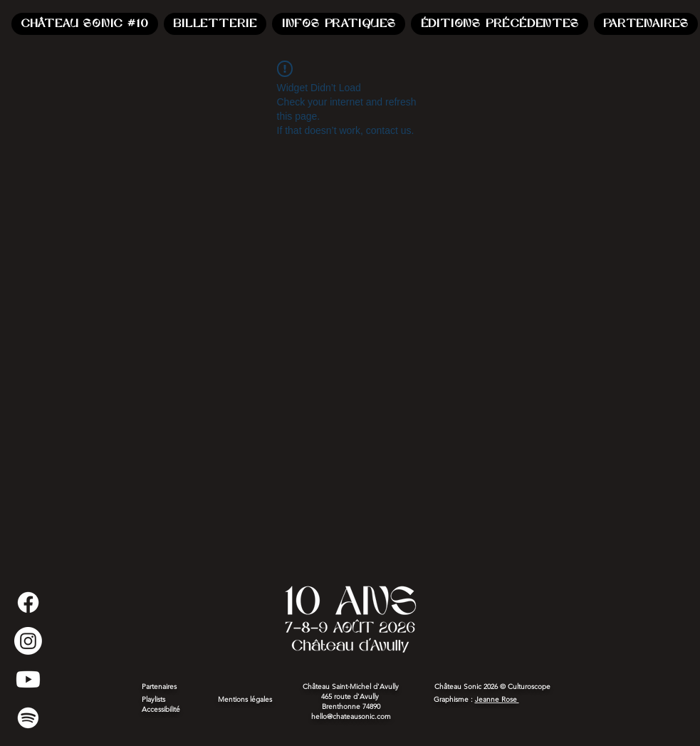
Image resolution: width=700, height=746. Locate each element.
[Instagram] (28, 641)
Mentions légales (246, 699)
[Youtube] (28, 679)
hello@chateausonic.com (351, 716)
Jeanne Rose (497, 699)
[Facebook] (28, 602)
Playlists (153, 699)
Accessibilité (161, 709)
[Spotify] (28, 718)
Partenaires (159, 687)
